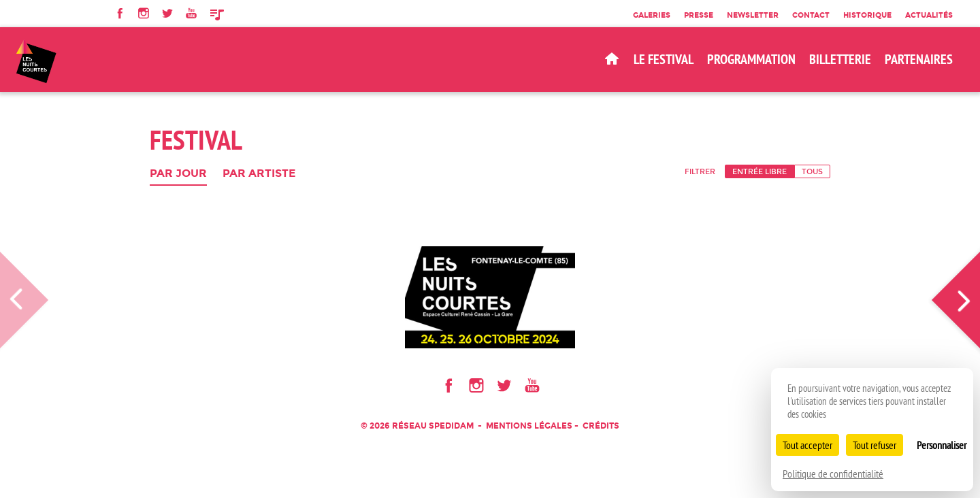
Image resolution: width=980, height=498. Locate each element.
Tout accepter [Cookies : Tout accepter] (807, 445)
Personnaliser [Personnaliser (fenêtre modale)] (942, 445)
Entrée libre (759, 171)
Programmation (751, 59)
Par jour (178, 174)
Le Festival (664, 59)
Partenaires (919, 59)
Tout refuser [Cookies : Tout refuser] (875, 445)
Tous (812, 171)
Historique (867, 15)
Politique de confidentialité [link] (833, 474)
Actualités (929, 15)
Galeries (652, 15)
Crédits (601, 426)
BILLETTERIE (840, 59)
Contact (811, 15)
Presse (699, 15)
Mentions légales (529, 426)
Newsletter (753, 15)
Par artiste (259, 174)
